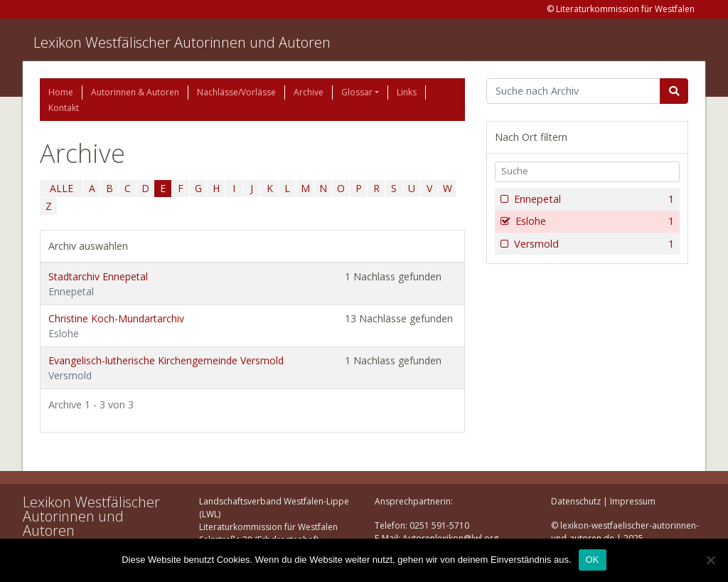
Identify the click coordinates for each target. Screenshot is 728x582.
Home (61, 92)
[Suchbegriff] (573, 91)
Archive (309, 92)
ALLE (61, 188)
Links (407, 92)
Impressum (633, 501)
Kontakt (64, 108)
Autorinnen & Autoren (135, 92)
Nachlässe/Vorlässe (236, 92)
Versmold (593, 244)
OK (593, 560)
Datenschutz (576, 501)
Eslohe (593, 221)
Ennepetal (593, 199)
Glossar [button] (357, 92)
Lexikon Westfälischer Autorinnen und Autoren (182, 42)
